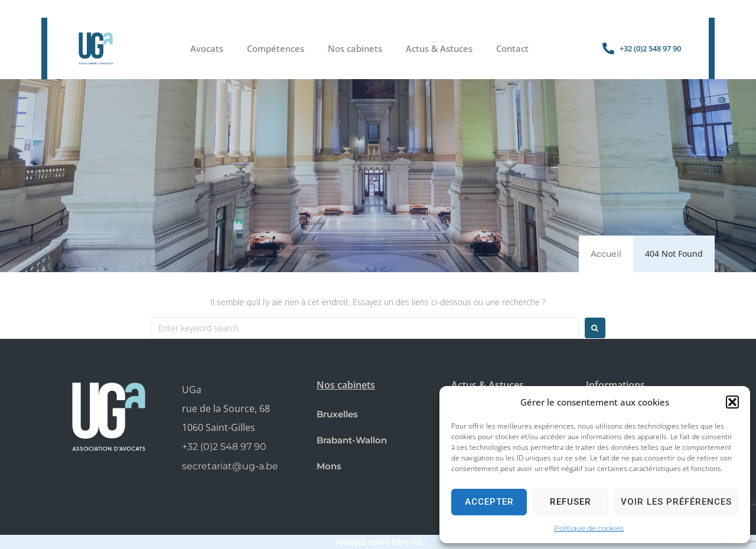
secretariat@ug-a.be (230, 466)
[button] (732, 402)
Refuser (571, 502)
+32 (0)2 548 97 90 (224, 447)
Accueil (606, 254)
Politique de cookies (589, 528)
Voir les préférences (676, 502)
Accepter (489, 502)
